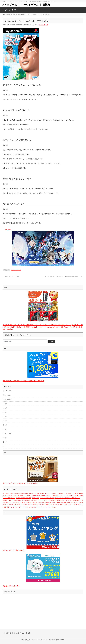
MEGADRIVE (9, 391)
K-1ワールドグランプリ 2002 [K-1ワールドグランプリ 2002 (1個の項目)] (62, 498)
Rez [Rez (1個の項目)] (52, 500)
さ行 (6, 412)
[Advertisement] (43, 609)
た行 (6, 417)
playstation (8, 395)
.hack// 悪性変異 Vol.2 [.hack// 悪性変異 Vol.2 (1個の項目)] (8, 493)
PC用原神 (9, 230)
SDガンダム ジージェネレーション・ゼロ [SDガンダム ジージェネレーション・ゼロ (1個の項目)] (25, 502)
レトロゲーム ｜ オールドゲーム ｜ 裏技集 (26, 5)
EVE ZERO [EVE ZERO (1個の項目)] (69, 496)
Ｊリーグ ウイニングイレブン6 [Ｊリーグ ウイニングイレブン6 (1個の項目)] (34, 507)
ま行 (6, 429)
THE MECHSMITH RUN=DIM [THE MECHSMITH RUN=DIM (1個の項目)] (63, 502)
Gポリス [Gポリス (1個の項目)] (13, 498)
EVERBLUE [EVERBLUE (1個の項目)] (63, 496)
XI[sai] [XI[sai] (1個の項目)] (16, 505)
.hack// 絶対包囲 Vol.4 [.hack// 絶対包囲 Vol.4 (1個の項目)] (42, 493)
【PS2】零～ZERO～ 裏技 (11, 277)
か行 (6, 408)
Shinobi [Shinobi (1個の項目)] (54, 502)
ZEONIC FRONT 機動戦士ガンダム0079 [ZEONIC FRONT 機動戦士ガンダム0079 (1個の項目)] (47, 505)
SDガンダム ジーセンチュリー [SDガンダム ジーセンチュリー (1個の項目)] (44, 502)
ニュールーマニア (16, 270)
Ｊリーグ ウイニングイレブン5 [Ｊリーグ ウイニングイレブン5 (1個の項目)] (18, 507)
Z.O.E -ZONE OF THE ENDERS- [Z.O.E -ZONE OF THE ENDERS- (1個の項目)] (29, 505)
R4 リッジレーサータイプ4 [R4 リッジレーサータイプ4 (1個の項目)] (43, 500)
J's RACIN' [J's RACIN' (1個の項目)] (37, 498)
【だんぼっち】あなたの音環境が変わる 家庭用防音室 (20, 483)
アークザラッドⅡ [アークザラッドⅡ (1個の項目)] (71, 505)
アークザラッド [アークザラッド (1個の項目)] (62, 505)
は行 (6, 425)
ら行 (6, 442)
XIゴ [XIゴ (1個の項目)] (19, 505)
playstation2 (42, 25)
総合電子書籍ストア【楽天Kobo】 (14, 550)
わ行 (6, 446)
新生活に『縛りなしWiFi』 (11, 586)
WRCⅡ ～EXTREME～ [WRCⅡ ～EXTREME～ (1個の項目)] (8, 505)
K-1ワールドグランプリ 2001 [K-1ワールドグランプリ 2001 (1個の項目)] (47, 498)
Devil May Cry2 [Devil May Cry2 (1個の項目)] (44, 496)
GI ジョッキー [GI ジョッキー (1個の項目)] (76, 496)
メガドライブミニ (10, 434)
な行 (47, 25)
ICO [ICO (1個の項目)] (33, 498)
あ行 (6, 404)
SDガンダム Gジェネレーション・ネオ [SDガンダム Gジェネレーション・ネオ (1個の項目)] (63, 500)
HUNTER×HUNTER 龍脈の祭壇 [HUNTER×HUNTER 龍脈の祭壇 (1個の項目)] (23, 498)
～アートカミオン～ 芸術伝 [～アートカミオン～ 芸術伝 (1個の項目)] (49, 507)
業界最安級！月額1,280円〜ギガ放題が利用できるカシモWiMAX (23, 381)
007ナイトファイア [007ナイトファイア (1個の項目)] (52, 493)
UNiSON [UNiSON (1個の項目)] (81, 502)
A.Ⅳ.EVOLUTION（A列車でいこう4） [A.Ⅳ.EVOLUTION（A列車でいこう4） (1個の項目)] (67, 493)
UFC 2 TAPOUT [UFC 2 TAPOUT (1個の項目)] (75, 502)
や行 (6, 438)
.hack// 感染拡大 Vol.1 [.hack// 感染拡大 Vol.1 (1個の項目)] (19, 493)
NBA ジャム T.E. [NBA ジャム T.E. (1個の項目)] (13, 500)
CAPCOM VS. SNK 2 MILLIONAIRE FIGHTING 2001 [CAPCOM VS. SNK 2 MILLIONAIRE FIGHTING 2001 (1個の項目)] (20, 496)
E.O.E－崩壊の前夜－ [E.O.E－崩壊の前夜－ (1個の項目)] (54, 496)
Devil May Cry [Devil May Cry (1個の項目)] (37, 496)
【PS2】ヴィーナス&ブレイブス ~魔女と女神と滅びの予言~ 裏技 (64, 277)
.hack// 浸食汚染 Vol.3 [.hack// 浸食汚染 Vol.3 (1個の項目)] (31, 493)
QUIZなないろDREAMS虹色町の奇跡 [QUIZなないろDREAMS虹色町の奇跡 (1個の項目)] (27, 500)
